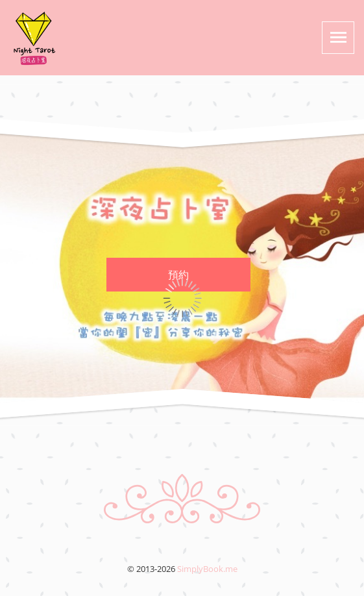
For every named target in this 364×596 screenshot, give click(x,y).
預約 (178, 275)
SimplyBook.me (207, 569)
